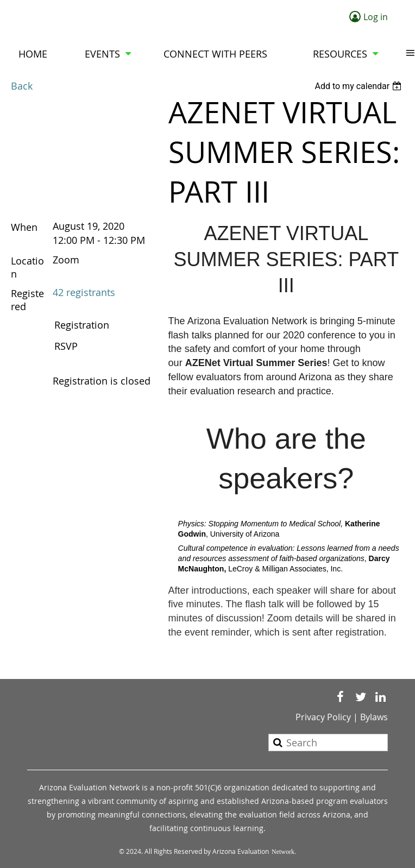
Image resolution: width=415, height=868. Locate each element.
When (24, 227)
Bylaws (374, 717)
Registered (27, 300)
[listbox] (359, 86)
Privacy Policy (323, 717)
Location (27, 267)
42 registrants (84, 292)
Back (22, 86)
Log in (376, 17)
